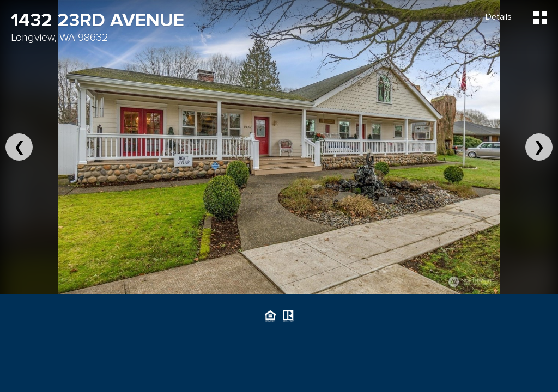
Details (499, 17)
